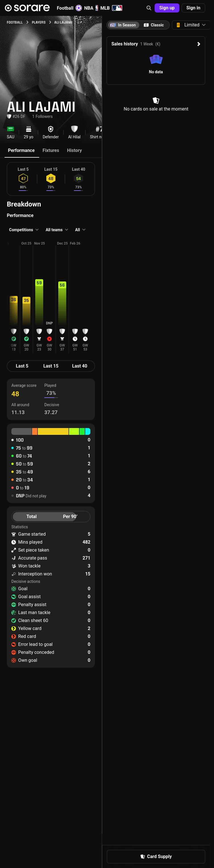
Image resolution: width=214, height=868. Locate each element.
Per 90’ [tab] (70, 517)
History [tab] (74, 150)
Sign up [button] (167, 8)
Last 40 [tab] (80, 366)
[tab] (154, 25)
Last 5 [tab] (22, 366)
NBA (91, 8)
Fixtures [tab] (51, 150)
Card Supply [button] (156, 856)
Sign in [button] (193, 8)
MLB (111, 8)
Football (69, 8)
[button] (149, 8)
